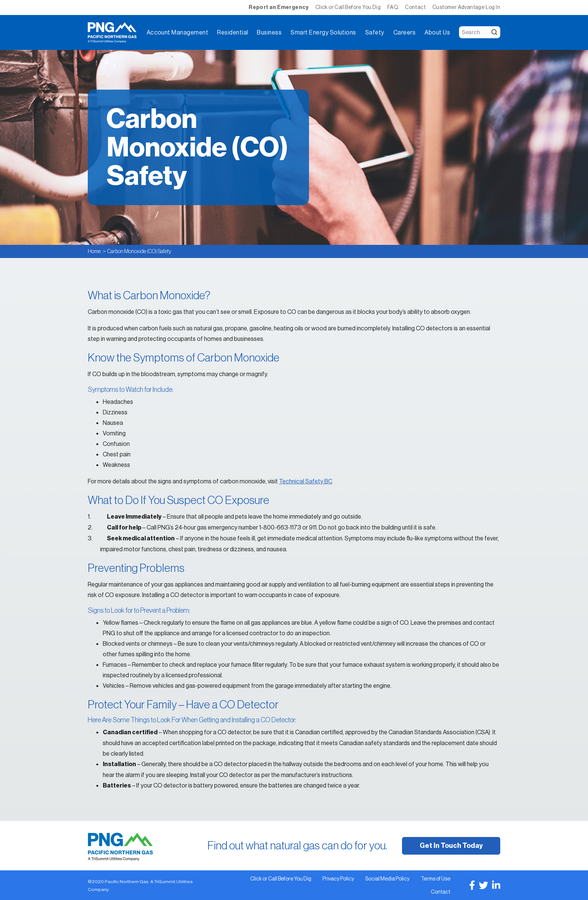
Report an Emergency (279, 7)
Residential (232, 32)
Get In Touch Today (451, 846)
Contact (415, 7)
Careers (404, 32)
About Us (437, 32)
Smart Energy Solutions (323, 32)
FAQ (393, 7)
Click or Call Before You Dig (348, 7)
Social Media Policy (387, 879)
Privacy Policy (338, 879)
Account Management (178, 32)
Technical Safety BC (306, 481)
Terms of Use (436, 879)
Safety (375, 32)
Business (269, 32)
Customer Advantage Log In (466, 7)
